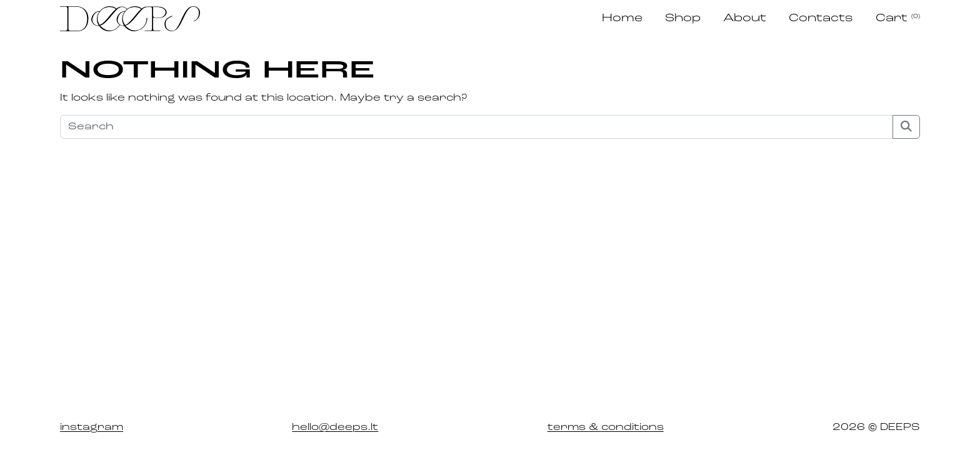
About (745, 18)
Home (622, 18)
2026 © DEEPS (876, 427)
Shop (683, 18)
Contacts (821, 18)
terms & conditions (606, 427)
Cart (898, 18)
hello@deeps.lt (335, 427)
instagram (92, 427)
